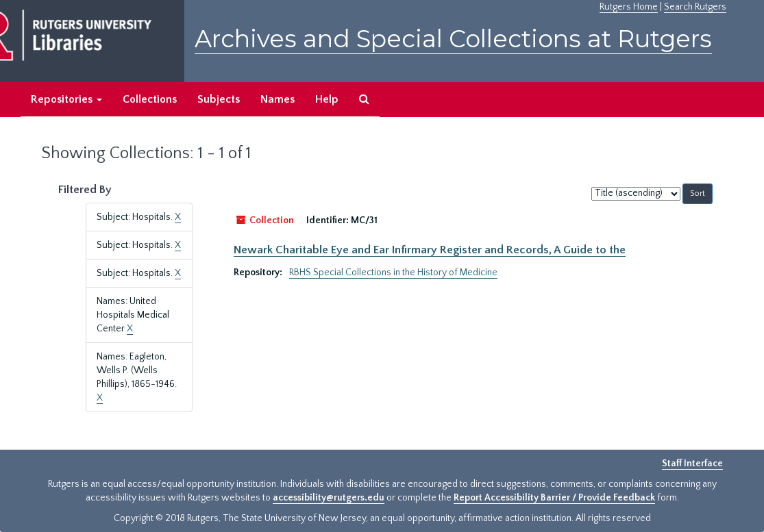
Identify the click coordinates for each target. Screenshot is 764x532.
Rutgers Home (629, 7)
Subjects (219, 99)
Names (278, 99)
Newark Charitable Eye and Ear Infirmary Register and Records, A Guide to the (430, 250)
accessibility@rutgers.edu (329, 498)
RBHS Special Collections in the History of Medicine (393, 273)
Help (327, 99)
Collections (150, 99)
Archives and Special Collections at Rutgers (453, 39)
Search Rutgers (695, 7)
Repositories (66, 99)
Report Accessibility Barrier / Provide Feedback (554, 498)
